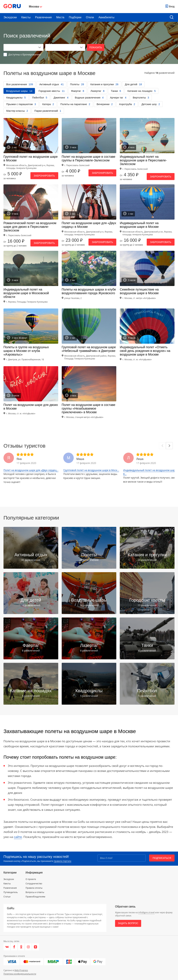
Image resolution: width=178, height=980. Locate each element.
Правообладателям (35, 897)
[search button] (172, 18)
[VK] (7, 947)
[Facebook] (14, 947)
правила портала (62, 861)
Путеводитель (11, 892)
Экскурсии (10, 17)
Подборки (75, 17)
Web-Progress (21, 970)
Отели (90, 17)
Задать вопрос (128, 923)
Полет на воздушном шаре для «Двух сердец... (31, 470)
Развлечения (43, 17)
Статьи (7, 897)
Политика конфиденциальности (20, 974)
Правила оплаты (34, 888)
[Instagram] (28, 947)
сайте (18, 837)
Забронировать (44, 176)
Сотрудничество (34, 884)
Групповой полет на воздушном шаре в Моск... (91, 470)
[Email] (122, 858)
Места (60, 17)
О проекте (31, 879)
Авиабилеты (107, 17)
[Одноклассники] (21, 947)
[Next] (169, 446)
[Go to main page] (12, 7)
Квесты (26, 17)
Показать (96, 47)
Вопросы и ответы (35, 892)
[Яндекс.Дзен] (35, 947)
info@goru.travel (146, 912)
